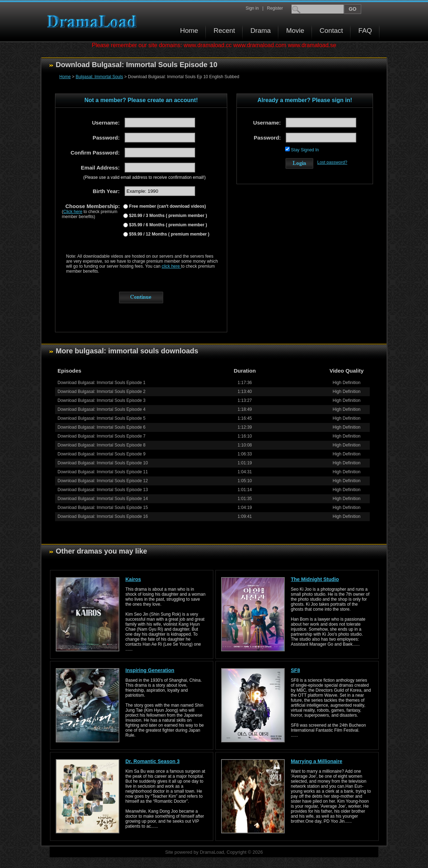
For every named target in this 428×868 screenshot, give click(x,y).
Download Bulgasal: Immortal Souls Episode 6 (101, 427)
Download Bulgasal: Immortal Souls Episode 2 (101, 392)
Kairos (133, 579)
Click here (73, 212)
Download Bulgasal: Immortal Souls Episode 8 (101, 445)
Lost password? (332, 162)
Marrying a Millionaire (317, 761)
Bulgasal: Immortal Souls (99, 77)
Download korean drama (94, 22)
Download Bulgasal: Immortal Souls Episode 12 (103, 481)
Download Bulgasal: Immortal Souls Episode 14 (103, 499)
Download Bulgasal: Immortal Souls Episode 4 (101, 409)
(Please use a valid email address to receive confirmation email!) (145, 177)
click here (171, 266)
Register (275, 8)
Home (189, 31)
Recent (224, 31)
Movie (295, 31)
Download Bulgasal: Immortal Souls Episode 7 (101, 436)
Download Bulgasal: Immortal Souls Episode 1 (101, 383)
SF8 (295, 670)
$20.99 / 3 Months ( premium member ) (167, 216)
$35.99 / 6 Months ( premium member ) (167, 225)
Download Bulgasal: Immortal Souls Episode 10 (103, 463)
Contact (331, 31)
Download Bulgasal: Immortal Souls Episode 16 (103, 516)
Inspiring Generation (150, 670)
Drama (261, 31)
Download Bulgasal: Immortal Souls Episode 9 (101, 454)
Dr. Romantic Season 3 (153, 761)
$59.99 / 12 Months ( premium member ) (169, 234)
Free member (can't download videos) (167, 206)
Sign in (252, 8)
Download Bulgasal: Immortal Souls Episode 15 (103, 508)
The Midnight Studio (315, 579)
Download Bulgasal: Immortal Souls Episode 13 (103, 490)
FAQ (365, 31)
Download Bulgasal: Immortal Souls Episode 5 (101, 418)
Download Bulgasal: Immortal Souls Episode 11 (103, 472)
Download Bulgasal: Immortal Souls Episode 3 (101, 400)
